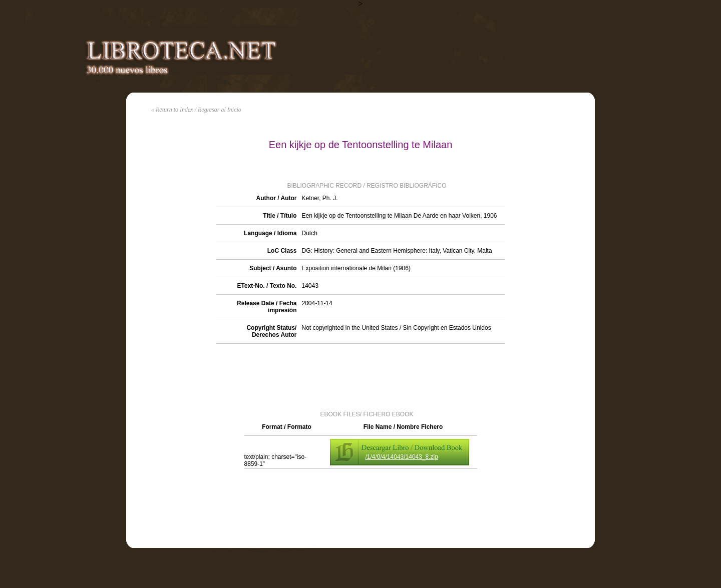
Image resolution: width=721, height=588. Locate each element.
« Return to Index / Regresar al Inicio (196, 110)
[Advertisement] (360, 376)
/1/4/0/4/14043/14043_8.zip (402, 457)
